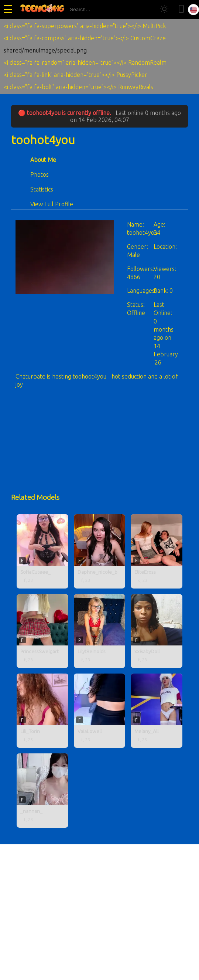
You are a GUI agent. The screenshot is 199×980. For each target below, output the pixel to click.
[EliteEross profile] (157, 551)
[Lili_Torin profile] (42, 711)
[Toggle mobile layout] (181, 9)
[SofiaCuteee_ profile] (42, 551)
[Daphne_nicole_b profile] (100, 551)
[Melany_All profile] (157, 711)
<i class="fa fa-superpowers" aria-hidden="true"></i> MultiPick (85, 26)
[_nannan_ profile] (42, 791)
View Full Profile (52, 204)
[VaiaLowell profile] (100, 711)
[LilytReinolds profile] (100, 631)
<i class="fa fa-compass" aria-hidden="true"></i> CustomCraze (85, 38)
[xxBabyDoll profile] (157, 631)
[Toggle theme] (164, 9)
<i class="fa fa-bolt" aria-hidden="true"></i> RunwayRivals (78, 87)
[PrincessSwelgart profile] (42, 631)
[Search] (147, 9)
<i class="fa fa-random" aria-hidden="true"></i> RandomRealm (85, 62)
